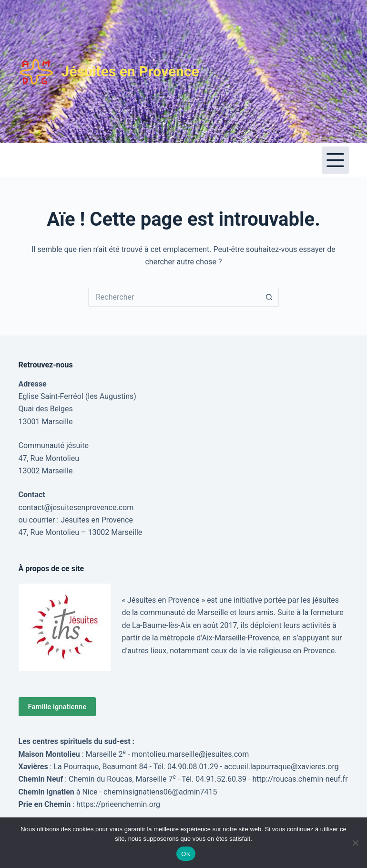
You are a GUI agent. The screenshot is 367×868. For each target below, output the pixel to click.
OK (186, 854)
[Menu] (335, 160)
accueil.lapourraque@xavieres (275, 767)
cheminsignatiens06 (138, 792)
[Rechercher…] (174, 297)
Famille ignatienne (57, 707)
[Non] (355, 843)
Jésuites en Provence (130, 71)
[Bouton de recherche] (269, 297)
